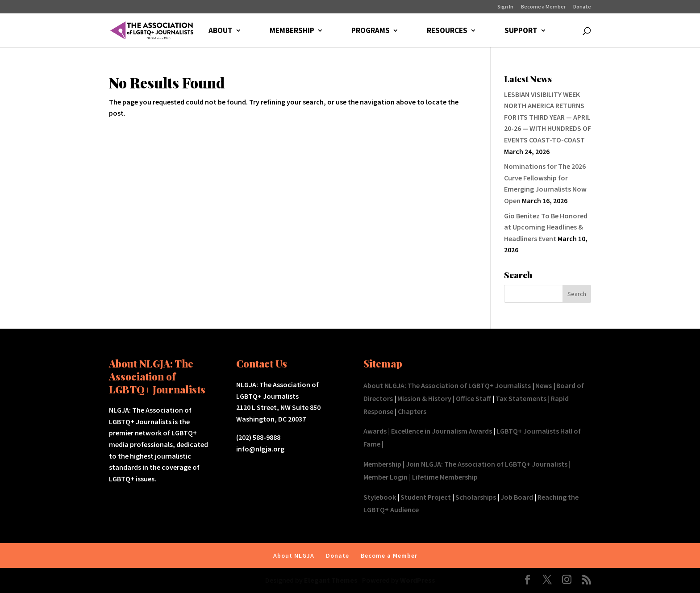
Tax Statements (521, 398)
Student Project (426, 497)
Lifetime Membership (445, 477)
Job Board (517, 497)
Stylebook (380, 497)
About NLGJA (294, 555)
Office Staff (473, 398)
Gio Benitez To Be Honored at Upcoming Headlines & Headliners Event (546, 227)
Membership (382, 464)
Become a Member (543, 7)
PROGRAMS (371, 31)
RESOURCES (447, 31)
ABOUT (221, 31)
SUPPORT (521, 31)
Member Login (385, 477)
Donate (582, 7)
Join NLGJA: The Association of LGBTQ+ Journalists (487, 464)
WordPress (418, 580)
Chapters (412, 411)
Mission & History (424, 398)
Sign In (505, 7)
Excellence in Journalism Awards (442, 431)
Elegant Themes (331, 580)
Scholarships (476, 497)
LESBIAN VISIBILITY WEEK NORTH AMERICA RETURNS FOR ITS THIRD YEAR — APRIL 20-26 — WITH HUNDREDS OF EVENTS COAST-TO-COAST (548, 117)
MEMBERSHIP (292, 31)
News (544, 385)
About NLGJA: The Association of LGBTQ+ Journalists (447, 385)
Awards (375, 431)
